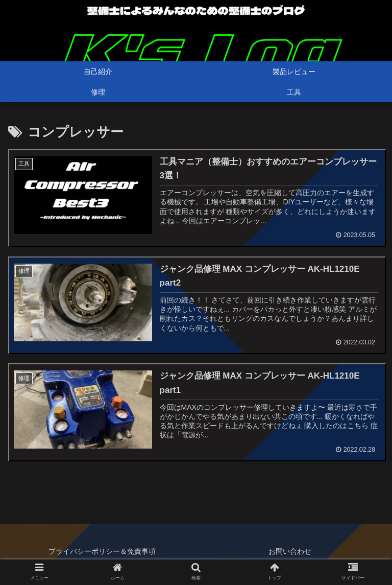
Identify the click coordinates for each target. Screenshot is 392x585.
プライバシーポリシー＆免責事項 (102, 552)
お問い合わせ (290, 552)
